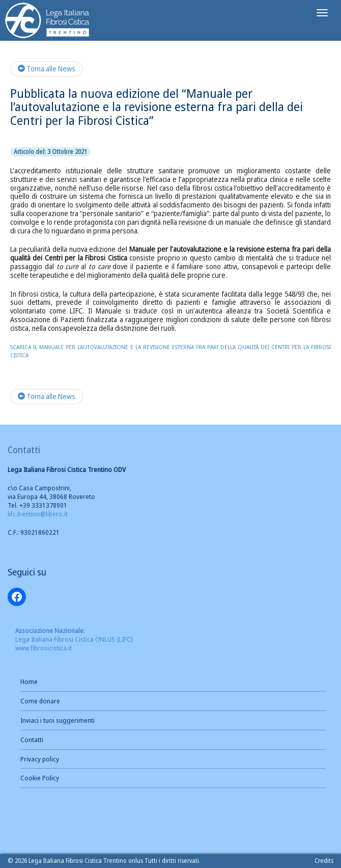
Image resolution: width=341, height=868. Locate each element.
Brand (48, 22)
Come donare (40, 701)
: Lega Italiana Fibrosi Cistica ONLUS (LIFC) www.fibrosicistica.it (74, 639)
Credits (324, 861)
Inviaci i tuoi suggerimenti (58, 720)
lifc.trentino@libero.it (38, 514)
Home (29, 681)
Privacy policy (40, 759)
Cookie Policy (40, 778)
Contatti (32, 740)
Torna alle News (47, 69)
